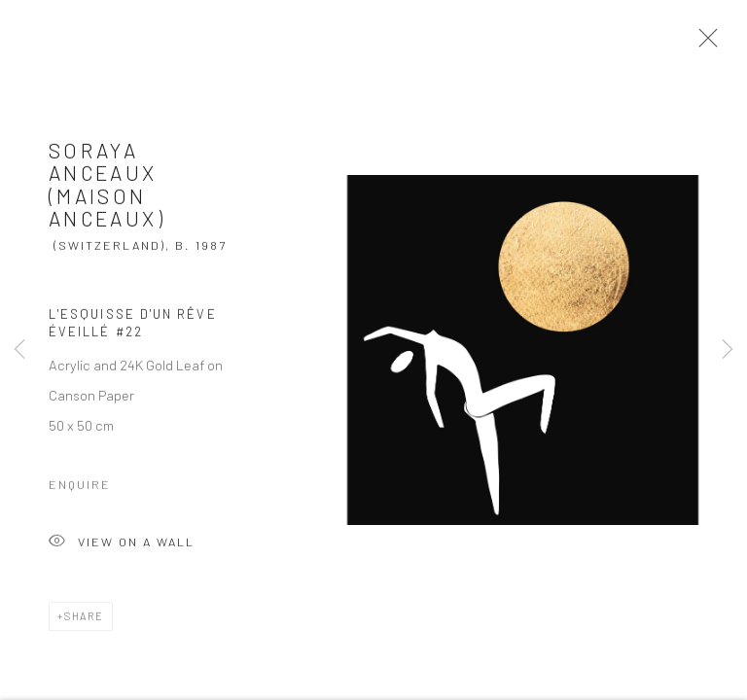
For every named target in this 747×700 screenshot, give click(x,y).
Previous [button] (19, 350)
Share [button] (84, 621)
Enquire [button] (80, 489)
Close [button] (703, 44)
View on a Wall (122, 548)
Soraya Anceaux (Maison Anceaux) (107, 189)
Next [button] (728, 350)
